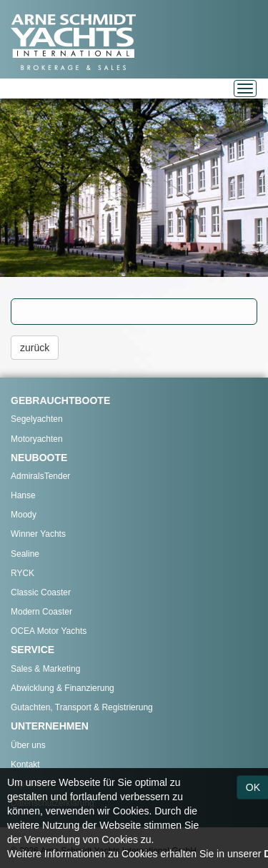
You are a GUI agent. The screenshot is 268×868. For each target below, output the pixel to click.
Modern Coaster (41, 612)
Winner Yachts (38, 534)
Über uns (28, 745)
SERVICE (33, 650)
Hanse (23, 495)
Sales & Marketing (45, 669)
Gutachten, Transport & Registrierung (82, 707)
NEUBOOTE (39, 458)
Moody (24, 515)
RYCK (23, 573)
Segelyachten (37, 419)
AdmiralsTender (40, 476)
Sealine (25, 554)
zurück (35, 348)
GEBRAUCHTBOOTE (60, 400)
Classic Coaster (41, 592)
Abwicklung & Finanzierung (63, 688)
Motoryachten (37, 439)
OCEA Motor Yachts (49, 631)
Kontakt (25, 764)
